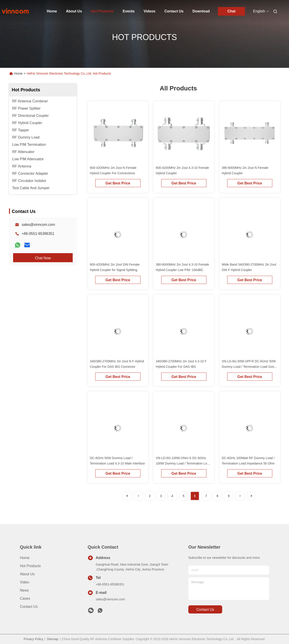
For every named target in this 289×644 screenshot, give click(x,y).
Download (201, 11)
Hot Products (102, 11)
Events (129, 11)
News (24, 590)
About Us (74, 11)
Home (52, 11)
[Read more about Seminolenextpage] (127, 496)
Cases (25, 598)
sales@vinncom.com (38, 225)
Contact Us (174, 11)
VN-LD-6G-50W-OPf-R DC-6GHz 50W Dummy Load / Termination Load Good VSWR (249, 367)
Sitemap (52, 639)
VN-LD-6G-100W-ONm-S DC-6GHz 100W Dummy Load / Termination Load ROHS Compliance (183, 463)
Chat (231, 11)
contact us (205, 610)
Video (24, 582)
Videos (149, 11)
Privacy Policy (34, 639)
